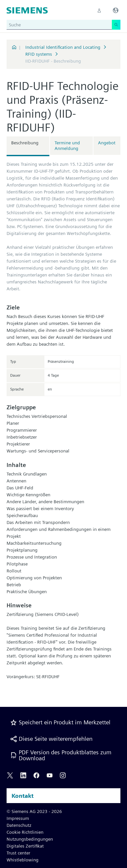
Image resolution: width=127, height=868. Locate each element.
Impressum (18, 818)
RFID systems (39, 54)
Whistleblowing (23, 860)
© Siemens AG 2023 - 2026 (34, 811)
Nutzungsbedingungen (30, 839)
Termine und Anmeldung (67, 145)
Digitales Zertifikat (25, 846)
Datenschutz (19, 825)
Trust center (18, 853)
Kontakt (23, 796)
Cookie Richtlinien (25, 832)
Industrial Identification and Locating (63, 47)
